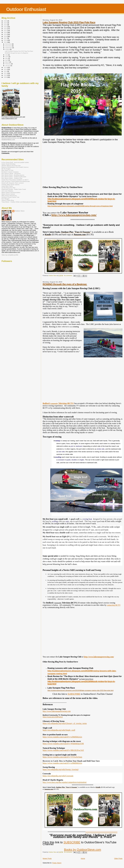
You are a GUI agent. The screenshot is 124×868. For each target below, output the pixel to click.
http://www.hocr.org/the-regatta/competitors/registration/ (65, 782)
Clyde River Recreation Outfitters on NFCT (15, 180)
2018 (6, 36)
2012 (6, 71)
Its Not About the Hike (8, 188)
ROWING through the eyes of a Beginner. (65, 284)
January (8, 66)
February (8, 64)
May (7, 58)
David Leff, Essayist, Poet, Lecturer (13, 183)
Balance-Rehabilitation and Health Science (15, 167)
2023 (6, 27)
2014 (6, 67)
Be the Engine (6, 169)
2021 (6, 31)
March (7, 62)
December (9, 44)
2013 (6, 69)
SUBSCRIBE (74, 694)
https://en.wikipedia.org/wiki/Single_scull (59, 730)
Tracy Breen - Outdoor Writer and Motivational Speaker (19, 202)
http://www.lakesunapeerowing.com (57, 711)
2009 (6, 77)
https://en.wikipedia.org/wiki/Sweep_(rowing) (61, 769)
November (9, 46)
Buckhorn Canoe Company (10, 172)
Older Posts (118, 858)
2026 (6, 21)
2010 (6, 75)
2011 (6, 73)
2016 (6, 40)
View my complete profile (10, 255)
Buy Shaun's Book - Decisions (11, 173)
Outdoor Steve (20, 211)
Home (83, 858)
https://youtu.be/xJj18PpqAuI (53, 717)
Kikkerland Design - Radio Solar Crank (14, 189)
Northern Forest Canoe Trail (10, 197)
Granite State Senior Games (10, 185)
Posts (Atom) (57, 863)
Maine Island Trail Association (11, 192)
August (8, 49)
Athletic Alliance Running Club (11, 166)
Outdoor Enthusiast (26, 9)
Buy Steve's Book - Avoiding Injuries (13, 175)
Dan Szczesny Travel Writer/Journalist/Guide (16, 181)
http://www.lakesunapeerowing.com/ (74, 215)
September (9, 48)
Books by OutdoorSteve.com (83, 850)
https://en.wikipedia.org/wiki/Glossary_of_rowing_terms (65, 723)
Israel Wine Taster (7, 186)
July (7, 55)
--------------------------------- (101, 831)
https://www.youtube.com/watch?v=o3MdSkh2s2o (62, 737)
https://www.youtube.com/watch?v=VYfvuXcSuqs (62, 757)
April (7, 60)
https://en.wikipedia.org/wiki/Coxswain (58, 776)
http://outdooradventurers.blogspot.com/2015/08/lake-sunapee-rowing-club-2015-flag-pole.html (80, 690)
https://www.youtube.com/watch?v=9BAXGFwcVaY (63, 750)
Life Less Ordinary (7, 191)
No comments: (68, 276)
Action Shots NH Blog (8, 164)
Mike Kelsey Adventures (9, 196)
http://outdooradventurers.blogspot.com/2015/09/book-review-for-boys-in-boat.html (81, 200)
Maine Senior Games (8, 194)
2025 (6, 23)
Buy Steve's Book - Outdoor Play (12, 178)
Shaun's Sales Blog (8, 200)
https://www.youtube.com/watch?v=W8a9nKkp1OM (63, 744)
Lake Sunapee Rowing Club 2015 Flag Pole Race (69, 22)
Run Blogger (6, 199)
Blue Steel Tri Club (7, 170)
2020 (6, 33)
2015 (6, 42)
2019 (6, 34)
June (7, 57)
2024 (6, 25)
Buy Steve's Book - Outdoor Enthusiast (14, 177)
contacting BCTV (114, 605)
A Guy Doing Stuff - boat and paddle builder (15, 162)
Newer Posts (47, 858)
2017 (6, 38)
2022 (6, 29)
